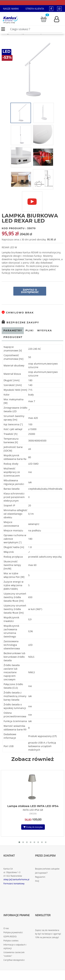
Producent (13, 337)
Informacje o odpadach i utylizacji (15, 946)
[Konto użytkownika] (58, 19)
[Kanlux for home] (10, 19)
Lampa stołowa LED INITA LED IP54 (33, 806)
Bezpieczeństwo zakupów (47, 869)
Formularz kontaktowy (14, 884)
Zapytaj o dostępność (30, 291)
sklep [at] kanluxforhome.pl (16, 879)
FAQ (37, 881)
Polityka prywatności (13, 932)
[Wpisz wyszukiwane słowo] (35, 29)
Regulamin (40, 877)
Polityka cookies (11, 941)
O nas (6, 928)
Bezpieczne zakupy (20, 323)
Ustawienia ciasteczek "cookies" (14, 954)
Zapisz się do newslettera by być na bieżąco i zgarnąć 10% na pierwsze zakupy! (48, 934)
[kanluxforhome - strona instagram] (59, 9)
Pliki (30, 331)
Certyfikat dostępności (14, 960)
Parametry (13, 331)
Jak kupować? (41, 873)
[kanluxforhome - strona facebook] (51, 9)
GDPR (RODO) (10, 936)
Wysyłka (45, 331)
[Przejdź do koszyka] (44, 19)
